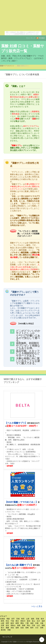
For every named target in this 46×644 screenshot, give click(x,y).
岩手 (13, 619)
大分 (37, 628)
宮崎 (42, 628)
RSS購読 (42, 38)
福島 (33, 619)
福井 (43, 621)
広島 (33, 625)
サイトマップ (31, 38)
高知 (12, 628)
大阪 (42, 623)
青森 (8, 619)
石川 (38, 621)
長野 (7, 623)
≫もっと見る (37, 606)
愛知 (22, 623)
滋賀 (32, 623)
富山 (33, 621)
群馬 (2, 621)
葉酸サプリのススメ (7, 66)
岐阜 (12, 623)
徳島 (43, 625)
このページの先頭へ (42, 640)
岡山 (29, 625)
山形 (28, 619)
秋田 (23, 619)
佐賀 (22, 628)
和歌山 (13, 625)
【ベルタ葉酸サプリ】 (16, 423)
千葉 (12, 621)
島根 (24, 625)
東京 (17, 621)
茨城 (38, 619)
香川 (2, 628)
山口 (38, 625)
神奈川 (23, 621)
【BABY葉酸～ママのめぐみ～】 (21, 502)
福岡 (17, 628)
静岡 (17, 623)
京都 (37, 623)
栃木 (42, 619)
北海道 (2, 619)
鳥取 (19, 625)
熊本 (32, 628)
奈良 (7, 625)
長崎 (27, 628)
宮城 (18, 619)
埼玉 (7, 621)
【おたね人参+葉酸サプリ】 (19, 565)
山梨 (2, 623)
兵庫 (2, 625)
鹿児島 (3, 630)
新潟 (29, 621)
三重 (27, 623)
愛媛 (7, 628)
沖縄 (9, 630)
